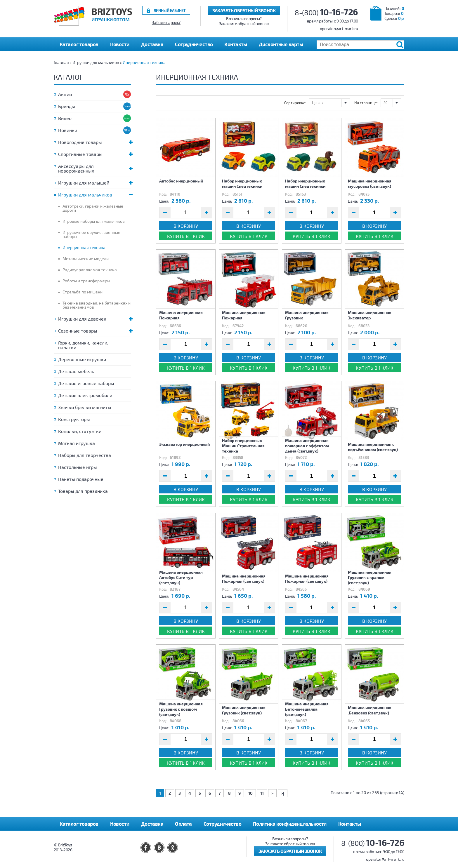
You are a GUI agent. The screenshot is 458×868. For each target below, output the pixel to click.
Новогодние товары (94, 142)
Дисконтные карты (281, 44)
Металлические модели (86, 259)
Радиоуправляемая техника (90, 270)
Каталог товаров (79, 824)
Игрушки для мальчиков (96, 62)
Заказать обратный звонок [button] (244, 10)
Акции (65, 94)
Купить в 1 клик (186, 236)
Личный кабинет (170, 10)
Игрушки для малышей (94, 183)
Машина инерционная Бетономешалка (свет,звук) (307, 709)
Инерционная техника (144, 62)
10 (250, 793)
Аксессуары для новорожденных (94, 168)
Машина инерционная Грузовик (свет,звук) (244, 710)
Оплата (183, 824)
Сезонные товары (94, 331)
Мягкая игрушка (77, 443)
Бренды (67, 106)
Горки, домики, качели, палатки (83, 345)
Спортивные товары (94, 154)
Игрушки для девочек (94, 319)
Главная (61, 62)
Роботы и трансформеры (86, 281)
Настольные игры (78, 467)
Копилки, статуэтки (80, 431)
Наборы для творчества (85, 455)
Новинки (68, 130)
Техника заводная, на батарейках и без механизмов (97, 305)
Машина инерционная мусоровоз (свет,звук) (370, 183)
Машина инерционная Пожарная (181, 315)
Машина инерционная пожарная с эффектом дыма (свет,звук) (307, 446)
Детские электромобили (85, 395)
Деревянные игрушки (82, 359)
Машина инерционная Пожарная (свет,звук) (244, 579)
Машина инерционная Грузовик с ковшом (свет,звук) (181, 709)
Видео (65, 118)
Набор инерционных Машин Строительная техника (243, 446)
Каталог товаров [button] (79, 44)
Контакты (236, 44)
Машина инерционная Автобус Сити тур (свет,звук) (181, 577)
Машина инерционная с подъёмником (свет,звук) (373, 447)
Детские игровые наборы (86, 383)
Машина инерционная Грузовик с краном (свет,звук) (370, 577)
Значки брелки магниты (85, 407)
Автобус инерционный (181, 181)
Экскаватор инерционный (184, 444)
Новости (120, 44)
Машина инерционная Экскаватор (370, 315)
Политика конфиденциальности (290, 824)
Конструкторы (74, 419)
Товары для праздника (83, 491)
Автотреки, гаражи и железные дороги (93, 208)
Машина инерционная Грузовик (307, 315)
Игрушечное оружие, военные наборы (91, 234)
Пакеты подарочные (81, 479)
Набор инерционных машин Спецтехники (242, 183)
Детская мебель (76, 371)
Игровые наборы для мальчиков (94, 221)
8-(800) (326, 12)
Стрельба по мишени (83, 292)
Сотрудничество (194, 44)
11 (262, 793)
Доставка (152, 44)
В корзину (186, 226)
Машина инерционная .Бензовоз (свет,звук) (370, 710)
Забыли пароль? (166, 22)
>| (283, 793)
